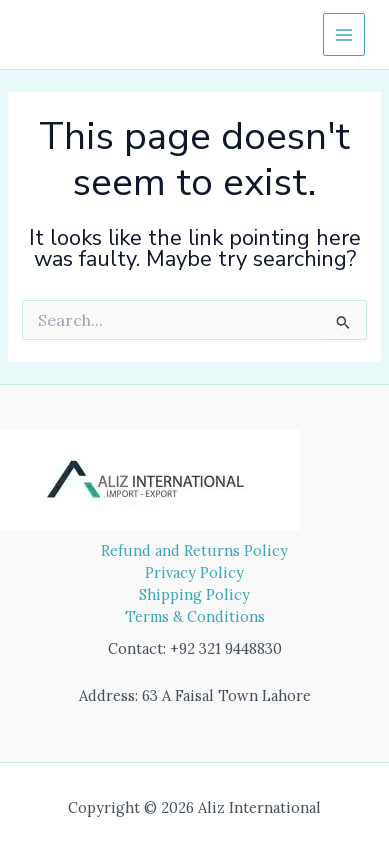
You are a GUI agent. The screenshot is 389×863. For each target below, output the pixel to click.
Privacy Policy (194, 572)
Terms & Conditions (195, 616)
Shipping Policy (194, 594)
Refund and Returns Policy (194, 550)
